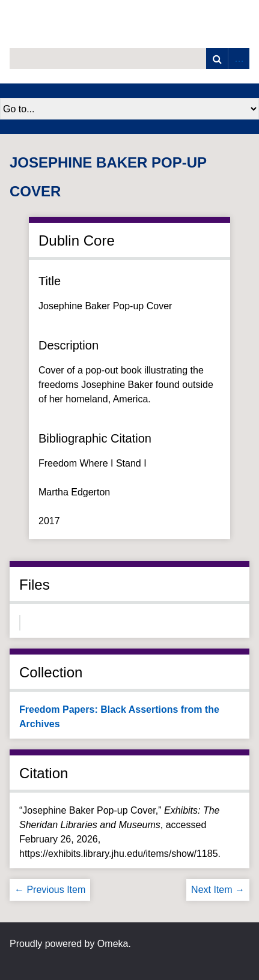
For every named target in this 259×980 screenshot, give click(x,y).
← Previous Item (50, 890)
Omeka (113, 944)
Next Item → (218, 890)
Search (217, 59)
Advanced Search (239, 59)
